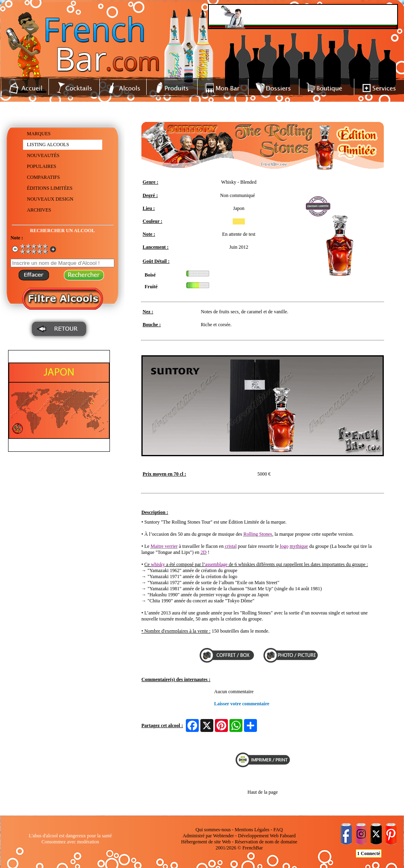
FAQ (278, 830)
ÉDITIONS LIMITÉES (50, 188)
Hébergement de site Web (206, 842)
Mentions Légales (252, 830)
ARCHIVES (39, 210)
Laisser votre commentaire (242, 704)
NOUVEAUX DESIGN (50, 199)
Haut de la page (263, 792)
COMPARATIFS (44, 177)
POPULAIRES (42, 166)
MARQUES (39, 134)
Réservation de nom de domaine (266, 842)
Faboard (287, 836)
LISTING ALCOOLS (48, 145)
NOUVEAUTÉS (43, 155)
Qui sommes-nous (213, 830)
